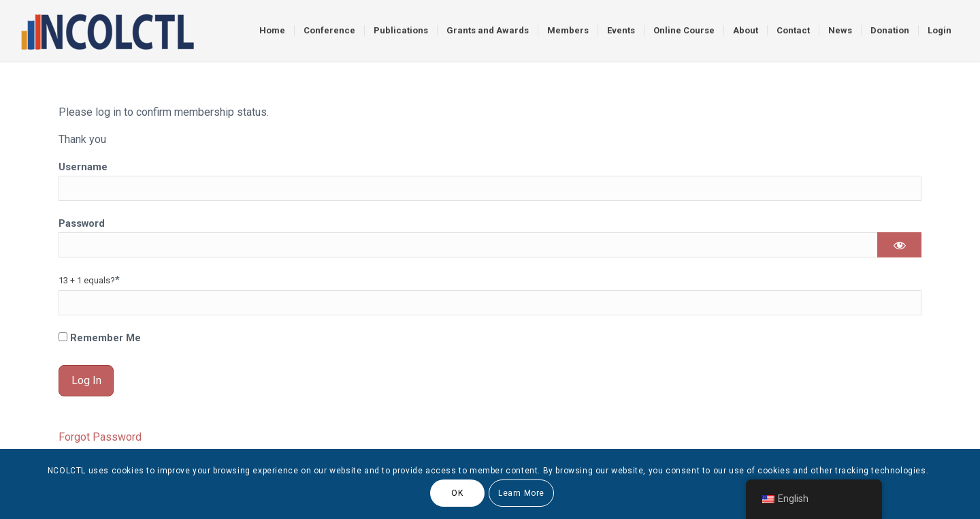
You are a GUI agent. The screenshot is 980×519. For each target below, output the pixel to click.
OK (457, 493)
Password (82, 223)
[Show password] (899, 245)
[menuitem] (272, 31)
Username (83, 167)
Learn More (521, 493)
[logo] (107, 31)
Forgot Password (100, 437)
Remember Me (100, 338)
